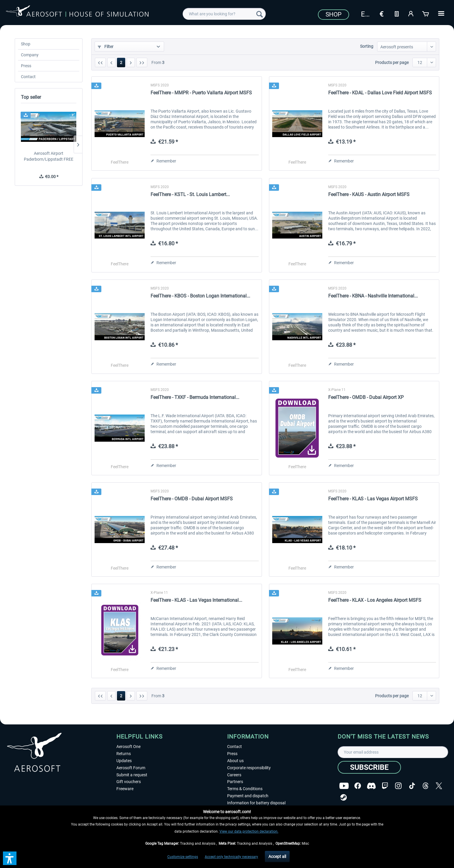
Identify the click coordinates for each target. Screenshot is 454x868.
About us (235, 761)
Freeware (125, 789)
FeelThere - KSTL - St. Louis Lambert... (190, 194)
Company (30, 55)
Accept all (277, 857)
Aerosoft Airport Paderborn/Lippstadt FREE (49, 156)
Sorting (367, 46)
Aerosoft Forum (131, 768)
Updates (124, 761)
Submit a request (132, 775)
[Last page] (142, 63)
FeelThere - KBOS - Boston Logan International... (200, 296)
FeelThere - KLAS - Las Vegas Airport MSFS (373, 499)
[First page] (100, 63)
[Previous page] (111, 63)
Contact (28, 77)
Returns (124, 754)
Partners (235, 782)
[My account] (411, 13)
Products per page (392, 63)
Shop (334, 14)
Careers (234, 775)
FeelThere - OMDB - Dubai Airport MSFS (192, 499)
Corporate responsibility (249, 768)
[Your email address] (393, 752)
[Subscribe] (369, 767)
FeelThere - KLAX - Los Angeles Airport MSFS (375, 600)
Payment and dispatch (248, 796)
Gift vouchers (129, 782)
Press (26, 66)
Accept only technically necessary (231, 857)
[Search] (260, 14)
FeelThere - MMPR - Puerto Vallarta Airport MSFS (201, 93)
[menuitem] (224, 14)
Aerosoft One (128, 747)
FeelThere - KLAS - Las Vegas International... (196, 600)
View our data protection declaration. (249, 831)
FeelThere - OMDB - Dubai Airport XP (366, 397)
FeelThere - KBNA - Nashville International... (373, 296)
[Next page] (131, 63)
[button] (10, 858)
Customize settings (183, 857)
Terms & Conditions (245, 789)
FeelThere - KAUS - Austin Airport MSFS (369, 194)
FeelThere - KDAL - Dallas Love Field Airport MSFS (380, 93)
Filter (106, 47)
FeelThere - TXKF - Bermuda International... (195, 397)
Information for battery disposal (256, 803)
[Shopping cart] (426, 13)
